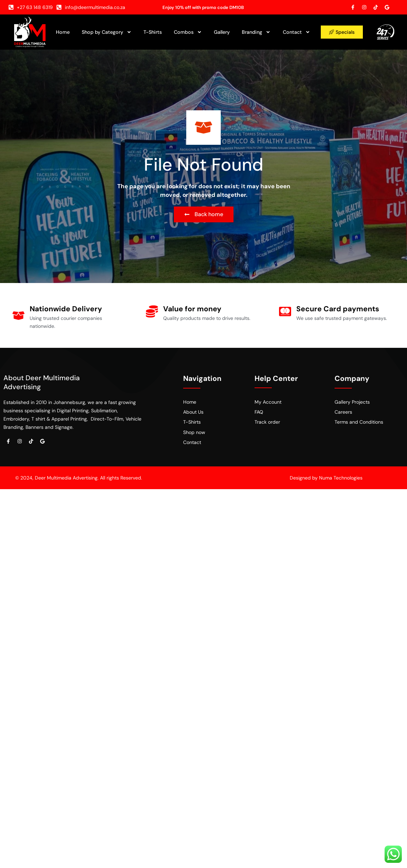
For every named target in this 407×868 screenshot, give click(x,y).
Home (63, 32)
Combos (188, 32)
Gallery (222, 32)
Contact (296, 32)
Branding (256, 32)
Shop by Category (107, 32)
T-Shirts (153, 32)
